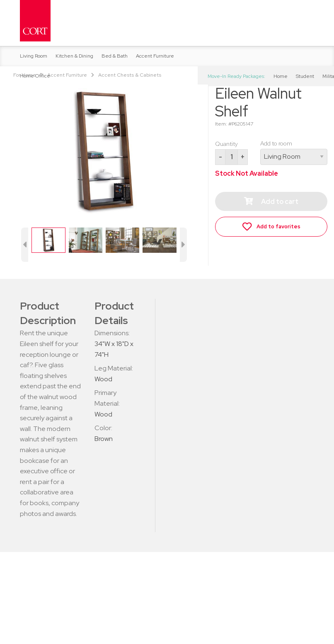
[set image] (48, 239)
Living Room (34, 56)
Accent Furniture (155, 56)
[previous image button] (25, 245)
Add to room (294, 152)
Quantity (226, 144)
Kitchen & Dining (74, 56)
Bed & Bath (115, 56)
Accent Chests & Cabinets (130, 75)
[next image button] (184, 245)
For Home (25, 75)
